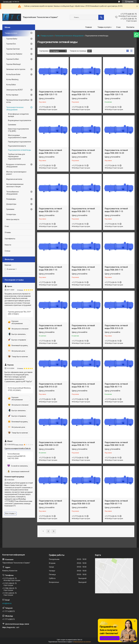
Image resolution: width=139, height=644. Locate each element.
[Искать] (101, 17)
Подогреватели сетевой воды (20, 150)
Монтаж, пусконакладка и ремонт (16, 173)
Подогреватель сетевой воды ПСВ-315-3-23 (50, 327)
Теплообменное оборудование (13, 193)
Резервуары (11, 199)
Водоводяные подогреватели (20, 120)
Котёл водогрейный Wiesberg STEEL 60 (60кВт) (19, 389)
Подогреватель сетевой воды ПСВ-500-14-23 (50, 444)
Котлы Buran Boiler (13, 74)
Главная (89, 27)
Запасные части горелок (16, 69)
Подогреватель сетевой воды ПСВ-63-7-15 (116, 502)
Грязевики (12, 125)
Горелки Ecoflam (13, 59)
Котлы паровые (12, 95)
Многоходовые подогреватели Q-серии (17, 136)
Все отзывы (10, 514)
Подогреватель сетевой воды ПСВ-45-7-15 (83, 385)
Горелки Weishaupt (14, 64)
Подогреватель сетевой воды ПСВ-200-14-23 (50, 152)
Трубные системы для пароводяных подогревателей (16, 157)
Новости (8, 245)
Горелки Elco (11, 44)
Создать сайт (7, 2)
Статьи (7, 251)
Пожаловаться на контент (82, 642)
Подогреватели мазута (17, 146)
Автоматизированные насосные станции (15, 185)
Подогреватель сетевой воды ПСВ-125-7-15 (50, 93)
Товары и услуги (104, 27)
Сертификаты (10, 239)
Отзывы (8, 232)
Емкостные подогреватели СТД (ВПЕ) (18, 130)
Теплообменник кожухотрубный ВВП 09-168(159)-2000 (17, 456)
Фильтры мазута (13, 219)
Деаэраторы (11, 204)
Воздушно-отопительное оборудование (16, 166)
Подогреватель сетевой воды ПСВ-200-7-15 (83, 210)
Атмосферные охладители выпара (18, 115)
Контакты (130, 27)
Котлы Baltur (11, 85)
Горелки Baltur (12, 39)
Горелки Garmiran (13, 49)
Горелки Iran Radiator (14, 54)
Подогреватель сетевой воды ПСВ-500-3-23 (50, 502)
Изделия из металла (14, 179)
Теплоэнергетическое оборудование (69, 36)
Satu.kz (80, 640)
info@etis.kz (7, 603)
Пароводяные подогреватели (20, 142)
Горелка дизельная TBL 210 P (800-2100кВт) (19, 313)
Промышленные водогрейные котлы (18, 101)
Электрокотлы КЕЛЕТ (15, 90)
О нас (118, 27)
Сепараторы (11, 214)
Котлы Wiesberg (12, 79)
